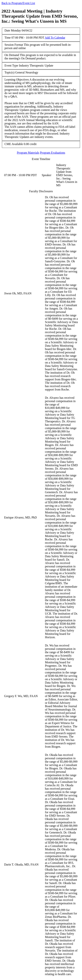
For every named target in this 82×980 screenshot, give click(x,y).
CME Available (14, 144)
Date (7, 30)
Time (8, 38)
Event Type (11, 65)
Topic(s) (9, 72)
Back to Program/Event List (18, 3)
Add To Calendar (55, 38)
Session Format (14, 45)
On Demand (12, 55)
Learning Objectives (17, 80)
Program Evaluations (53, 153)
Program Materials (28, 153)
